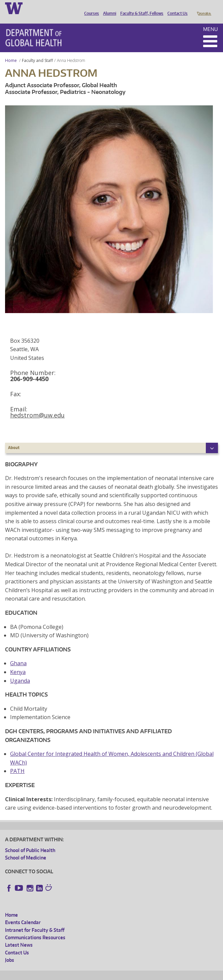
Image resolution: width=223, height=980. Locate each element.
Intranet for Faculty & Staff (35, 921)
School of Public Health (30, 841)
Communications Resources (35, 928)
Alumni (108, 8)
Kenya (18, 663)
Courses (90, 8)
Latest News (19, 935)
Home (11, 51)
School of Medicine (26, 848)
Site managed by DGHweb (162, 974)
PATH (17, 762)
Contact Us (176, 8)
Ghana (18, 654)
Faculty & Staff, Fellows (140, 8)
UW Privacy (94, 974)
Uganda (20, 671)
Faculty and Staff (37, 51)
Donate (204, 8)
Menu (211, 20)
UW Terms (122, 974)
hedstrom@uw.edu (37, 406)
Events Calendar (23, 913)
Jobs (10, 951)
